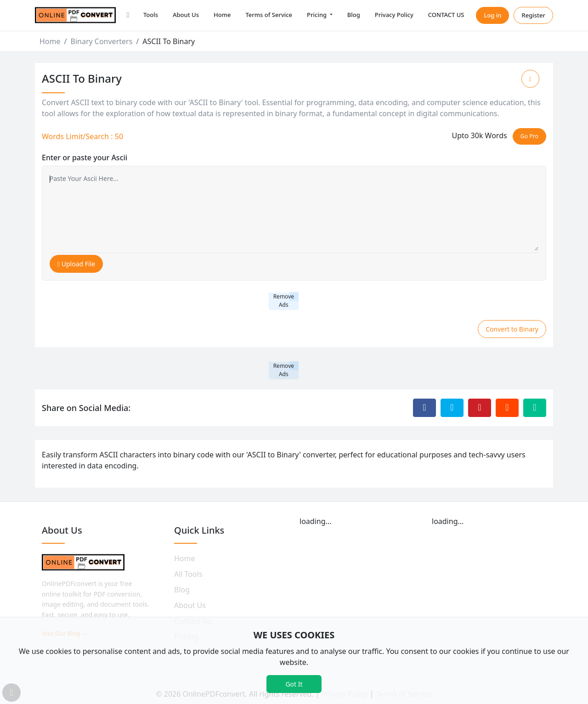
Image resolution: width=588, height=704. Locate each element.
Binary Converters (101, 41)
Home (222, 15)
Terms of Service (269, 15)
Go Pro (529, 136)
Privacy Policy (394, 15)
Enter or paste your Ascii (85, 158)
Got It (294, 684)
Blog (354, 15)
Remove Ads (284, 301)
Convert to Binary (512, 329)
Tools (151, 15)
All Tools (188, 574)
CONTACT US (446, 15)
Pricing (317, 15)
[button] (128, 16)
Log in (492, 15)
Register (533, 15)
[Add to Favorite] (530, 79)
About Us (186, 15)
